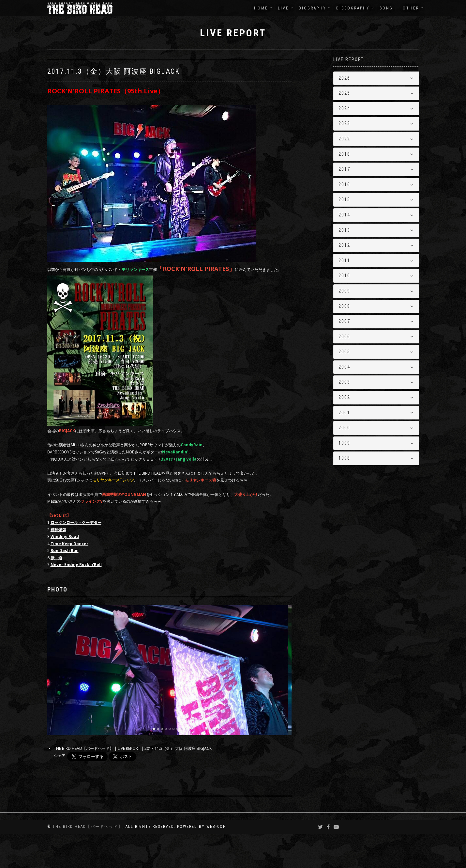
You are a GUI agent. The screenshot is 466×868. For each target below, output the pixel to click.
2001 (344, 413)
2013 (344, 230)
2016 (344, 184)
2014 (344, 215)
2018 (344, 154)
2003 (344, 382)
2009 (344, 291)
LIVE (283, 8)
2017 (344, 169)
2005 (344, 352)
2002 (344, 397)
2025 (344, 93)
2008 (344, 306)
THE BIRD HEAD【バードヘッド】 (88, 861)
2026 (344, 78)
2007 (344, 321)
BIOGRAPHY (313, 8)
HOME (261, 8)
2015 (344, 199)
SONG (386, 8)
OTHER (411, 8)
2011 (344, 260)
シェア (60, 790)
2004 (344, 367)
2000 (344, 428)
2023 (344, 123)
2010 (344, 276)
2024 (344, 108)
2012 (344, 245)
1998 (344, 458)
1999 (344, 443)
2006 (344, 337)
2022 (344, 139)
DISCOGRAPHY (353, 8)
